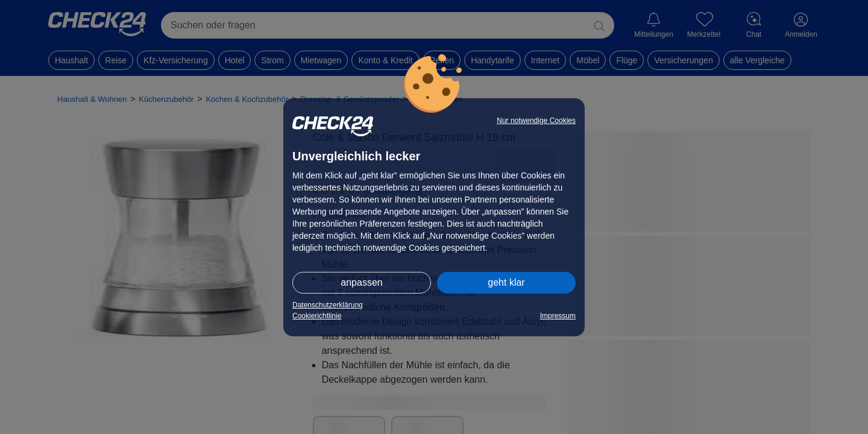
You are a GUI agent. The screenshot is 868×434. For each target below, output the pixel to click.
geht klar (506, 282)
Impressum (558, 316)
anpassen (361, 282)
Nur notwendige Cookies (536, 121)
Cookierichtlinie (317, 316)
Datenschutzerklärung (328, 305)
